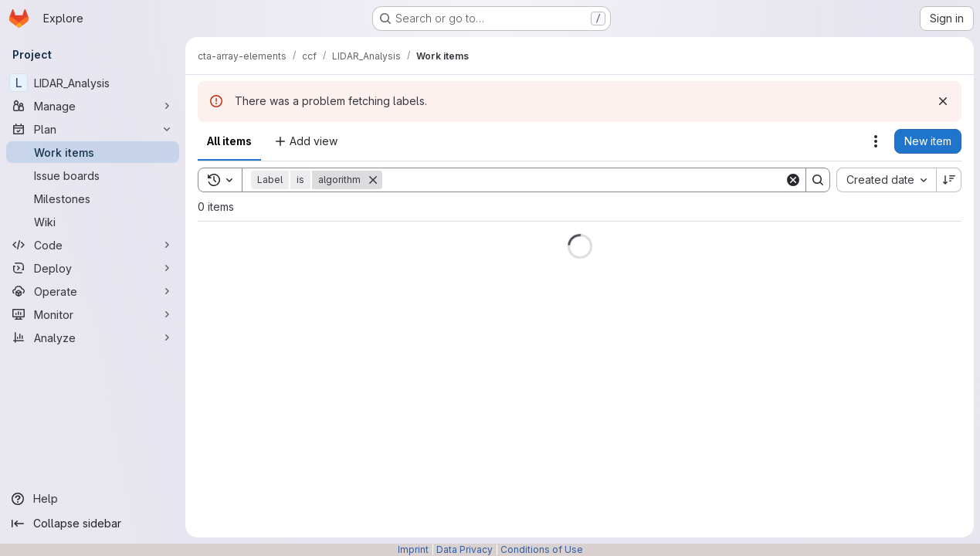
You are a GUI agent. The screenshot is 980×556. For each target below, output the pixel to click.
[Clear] (793, 180)
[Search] (583, 180)
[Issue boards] (93, 175)
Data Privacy (465, 549)
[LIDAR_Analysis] (93, 83)
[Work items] (93, 152)
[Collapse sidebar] (93, 524)
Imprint (413, 549)
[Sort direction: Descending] (949, 180)
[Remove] (373, 180)
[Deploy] (93, 268)
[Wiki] (93, 222)
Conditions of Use (542, 549)
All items (229, 141)
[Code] (93, 245)
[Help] (93, 499)
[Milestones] (93, 198)
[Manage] (93, 106)
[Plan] (93, 129)
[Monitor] (93, 314)
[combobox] (886, 180)
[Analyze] (93, 337)
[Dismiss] (943, 101)
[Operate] (93, 291)
